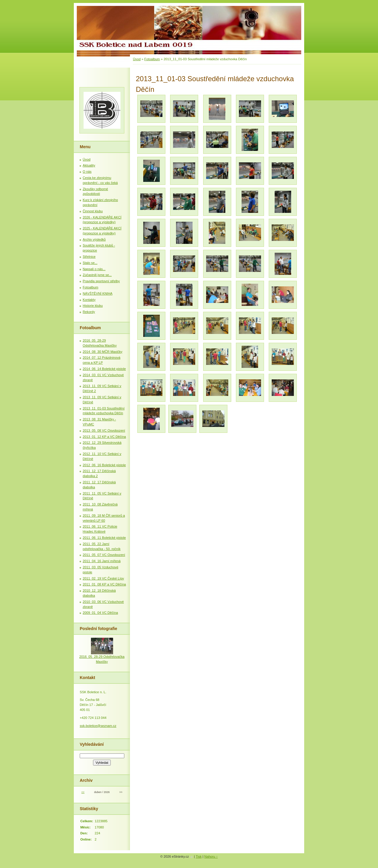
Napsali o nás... (94, 269)
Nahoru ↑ (211, 856)
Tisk (199, 856)
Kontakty (89, 300)
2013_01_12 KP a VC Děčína (104, 437)
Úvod (137, 59)
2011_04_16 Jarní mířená (102, 561)
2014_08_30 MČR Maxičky (102, 352)
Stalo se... (90, 263)
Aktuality (89, 165)
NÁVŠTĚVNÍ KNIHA (98, 293)
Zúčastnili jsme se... (97, 275)
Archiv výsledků (94, 239)
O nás (87, 172)
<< (83, 792)
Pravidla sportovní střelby (101, 281)
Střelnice (89, 257)
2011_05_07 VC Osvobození (104, 555)
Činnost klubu (93, 211)
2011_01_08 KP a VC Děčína (104, 584)
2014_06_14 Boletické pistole (104, 369)
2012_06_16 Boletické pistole (104, 465)
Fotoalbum (152, 59)
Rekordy (89, 312)
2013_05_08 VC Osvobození (104, 430)
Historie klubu (93, 306)
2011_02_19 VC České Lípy (103, 578)
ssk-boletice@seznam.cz (98, 726)
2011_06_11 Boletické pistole (104, 538)
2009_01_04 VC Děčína (100, 613)
